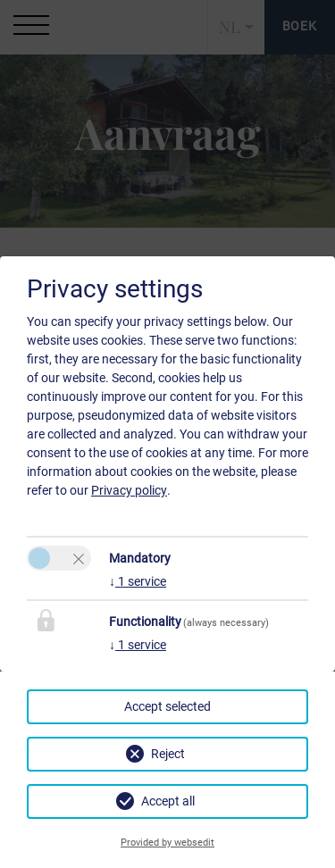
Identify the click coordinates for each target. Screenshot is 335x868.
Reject (168, 754)
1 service (138, 581)
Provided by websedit (167, 843)
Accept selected (167, 706)
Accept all (168, 801)
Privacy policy (129, 490)
